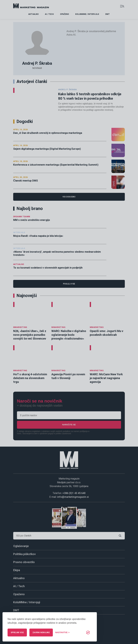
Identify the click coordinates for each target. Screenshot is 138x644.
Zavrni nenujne (41, 633)
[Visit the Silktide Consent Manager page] (88, 633)
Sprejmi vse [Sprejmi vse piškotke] (17, 633)
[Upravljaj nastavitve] (62, 633)
